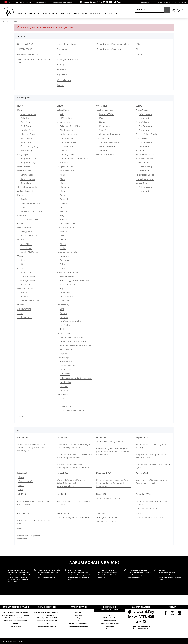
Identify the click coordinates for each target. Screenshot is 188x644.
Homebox (64, 256)
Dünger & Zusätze (65, 167)
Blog (78, 618)
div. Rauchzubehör (29, 236)
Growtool (64, 398)
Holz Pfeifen (26, 248)
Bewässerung (63, 305)
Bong (20, 110)
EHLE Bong (26, 126)
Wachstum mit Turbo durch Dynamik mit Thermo (74, 503)
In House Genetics (144, 159)
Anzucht (64, 232)
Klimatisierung (63, 122)
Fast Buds (140, 151)
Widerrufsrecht (64, 80)
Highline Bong (27, 130)
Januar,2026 (63, 437)
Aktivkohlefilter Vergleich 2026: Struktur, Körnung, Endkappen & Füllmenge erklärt (32, 448)
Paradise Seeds (143, 163)
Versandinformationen (67, 44)
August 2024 (142, 473)
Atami (63, 179)
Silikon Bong (26, 151)
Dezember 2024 (104, 473)
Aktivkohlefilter (67, 130)
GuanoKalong (66, 203)
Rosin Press (65, 370)
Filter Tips (22, 215)
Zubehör (64, 163)
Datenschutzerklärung (110, 623)
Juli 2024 (22, 494)
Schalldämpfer (67, 146)
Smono (103, 122)
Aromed (103, 151)
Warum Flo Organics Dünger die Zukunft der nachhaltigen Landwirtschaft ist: (72, 483)
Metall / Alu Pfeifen (29, 252)
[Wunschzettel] (178, 11)
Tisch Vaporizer (103, 138)
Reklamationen (110, 621)
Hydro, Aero (62, 394)
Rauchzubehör (24, 228)
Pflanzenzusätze (67, 224)
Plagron (63, 215)
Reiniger (24, 293)
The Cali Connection (145, 179)
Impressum (62, 75)
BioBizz (63, 183)
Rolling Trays (26, 232)
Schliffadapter (27, 175)
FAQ (85, 13)
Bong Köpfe (23, 155)
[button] (8, 2)
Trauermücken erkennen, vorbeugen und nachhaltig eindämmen (74, 446)
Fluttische (64, 301)
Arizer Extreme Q (107, 146)
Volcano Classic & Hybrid (111, 142)
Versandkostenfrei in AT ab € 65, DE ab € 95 (163, 2)
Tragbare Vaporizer (105, 110)
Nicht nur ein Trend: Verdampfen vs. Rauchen (34, 522)
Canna (63, 195)
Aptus (63, 175)
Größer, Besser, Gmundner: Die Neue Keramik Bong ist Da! (153, 481)
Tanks (63, 329)
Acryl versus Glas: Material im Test (152, 518)
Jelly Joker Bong (28, 134)
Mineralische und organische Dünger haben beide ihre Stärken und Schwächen (113, 483)
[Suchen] (149, 10)
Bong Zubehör (24, 171)
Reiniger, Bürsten (25, 289)
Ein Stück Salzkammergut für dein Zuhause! (151, 503)
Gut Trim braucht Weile (147, 508)
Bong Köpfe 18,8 (28, 163)
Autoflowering (145, 114)
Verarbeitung (63, 358)
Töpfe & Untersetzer (66, 285)
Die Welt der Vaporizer (108, 522)
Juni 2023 (101, 513)
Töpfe (63, 289)
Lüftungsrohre (66, 138)
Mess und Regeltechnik (68, 272)
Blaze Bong (26, 142)
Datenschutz (63, 49)
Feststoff (64, 220)
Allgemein (64, 354)
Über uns (78, 615)
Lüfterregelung (67, 155)
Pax (101, 118)
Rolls (23, 207)
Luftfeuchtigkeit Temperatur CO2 (75, 159)
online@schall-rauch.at (64, 2)
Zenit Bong (26, 122)
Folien (63, 268)
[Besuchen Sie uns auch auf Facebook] (166, 614)
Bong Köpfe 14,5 (28, 159)
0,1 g (23, 260)
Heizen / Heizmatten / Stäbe (73, 341)
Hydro (63, 248)
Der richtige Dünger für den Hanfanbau (30, 537)
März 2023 (22, 529)
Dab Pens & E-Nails (105, 155)
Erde (62, 236)
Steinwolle (65, 240)
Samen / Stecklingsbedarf (72, 337)
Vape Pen (104, 130)
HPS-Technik (66, 118)
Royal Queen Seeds (145, 175)
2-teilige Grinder (28, 276)
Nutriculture (65, 406)
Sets (62, 309)
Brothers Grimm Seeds (146, 134)
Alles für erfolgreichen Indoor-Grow (74, 518)
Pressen (64, 386)
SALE (21, 417)
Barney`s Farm (142, 122)
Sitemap (61, 65)
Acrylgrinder (26, 272)
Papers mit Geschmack (31, 211)
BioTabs (64, 191)
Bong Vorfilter (24, 167)
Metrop (63, 211)
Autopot (64, 313)
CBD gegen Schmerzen (108, 518)
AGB (59, 54)
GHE (62, 402)
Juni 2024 (61, 494)
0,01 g (23, 264)
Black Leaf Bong (28, 138)
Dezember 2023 (143, 494)
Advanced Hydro (68, 171)
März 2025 (22, 473)
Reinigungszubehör (30, 301)
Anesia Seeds (142, 110)
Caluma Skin (66, 260)
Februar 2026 (24, 437)
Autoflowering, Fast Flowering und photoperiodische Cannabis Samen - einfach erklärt (113, 452)
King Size (25, 199)
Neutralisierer (66, 151)
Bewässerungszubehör (71, 321)
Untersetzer (65, 293)
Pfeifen (21, 240)
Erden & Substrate (65, 228)
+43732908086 (41, 2)
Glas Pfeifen (26, 244)
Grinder (21, 268)
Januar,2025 (62, 473)
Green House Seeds (145, 155)
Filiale (138, 49)
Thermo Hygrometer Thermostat (75, 280)
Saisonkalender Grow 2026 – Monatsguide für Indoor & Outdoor (73, 466)
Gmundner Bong (28, 114)
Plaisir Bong (26, 118)
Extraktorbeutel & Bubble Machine (76, 378)
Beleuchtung (63, 110)
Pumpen (64, 317)
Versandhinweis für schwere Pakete (113, 44)
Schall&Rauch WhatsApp (47, 621)
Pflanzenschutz (67, 349)
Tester (20, 313)
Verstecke (22, 305)
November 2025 (104, 437)
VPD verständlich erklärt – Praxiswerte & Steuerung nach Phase (74, 456)
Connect (140, 54)
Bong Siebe (26, 183)
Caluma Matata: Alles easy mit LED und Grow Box (33, 503)
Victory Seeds (142, 183)
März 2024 (101, 494)
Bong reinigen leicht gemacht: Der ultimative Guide (151, 456)
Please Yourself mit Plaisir (109, 498)
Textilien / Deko (24, 317)
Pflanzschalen (66, 297)
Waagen (21, 256)
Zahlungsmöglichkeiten (68, 60)
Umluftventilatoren (68, 134)
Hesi (62, 207)
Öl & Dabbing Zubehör (28, 187)
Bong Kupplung (28, 179)
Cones (20, 224)
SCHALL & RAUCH (23, 2)
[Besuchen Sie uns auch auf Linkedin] (179, 614)
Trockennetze (66, 362)
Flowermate (105, 126)
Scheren (64, 390)
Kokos (63, 244)
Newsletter (62, 70)
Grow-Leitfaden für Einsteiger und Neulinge (151, 446)
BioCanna (64, 187)
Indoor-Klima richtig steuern (110, 442)
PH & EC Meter (67, 276)
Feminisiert (144, 118)
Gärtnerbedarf (63, 333)
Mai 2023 (140, 513)
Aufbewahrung (24, 309)
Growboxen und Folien (67, 252)
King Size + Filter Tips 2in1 (32, 203)
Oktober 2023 (24, 513)
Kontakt (78, 612)
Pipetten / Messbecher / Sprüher (75, 345)
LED (62, 114)
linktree (60, 85)
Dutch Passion (142, 138)
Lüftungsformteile (68, 142)
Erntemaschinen (67, 366)
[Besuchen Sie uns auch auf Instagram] (172, 614)
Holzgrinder (26, 285)
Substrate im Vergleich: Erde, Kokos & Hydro (153, 466)
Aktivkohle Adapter (26, 191)
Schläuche (65, 325)
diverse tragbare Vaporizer (111, 134)
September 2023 (65, 513)
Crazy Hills (65, 199)
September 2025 (144, 437)
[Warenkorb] (182, 11)
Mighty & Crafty (107, 114)
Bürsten (24, 297)
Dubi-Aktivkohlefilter (30, 220)
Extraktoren (65, 374)
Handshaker (65, 382)
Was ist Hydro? (25, 481)
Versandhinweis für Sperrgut (109, 49)
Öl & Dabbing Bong (29, 146)
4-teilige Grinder (28, 280)
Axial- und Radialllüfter (70, 126)
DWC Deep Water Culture (72, 410)
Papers (21, 195)
